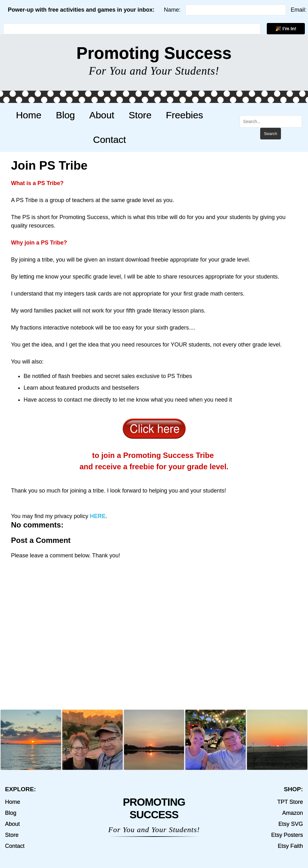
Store (133, 115)
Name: (172, 10)
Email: (299, 10)
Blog (67, 115)
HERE (98, 516)
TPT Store (290, 802)
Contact (106, 139)
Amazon (293, 813)
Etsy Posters (287, 835)
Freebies (173, 115)
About (99, 115)
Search (267, 134)
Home (34, 115)
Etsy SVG (291, 824)
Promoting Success (154, 53)
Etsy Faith (290, 846)
